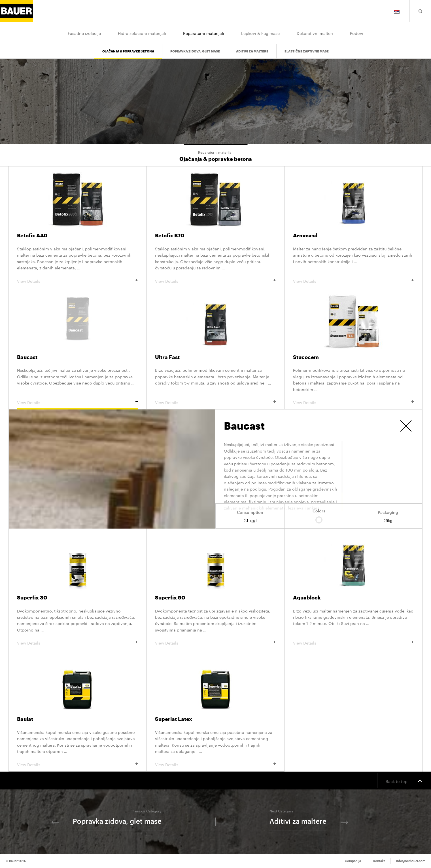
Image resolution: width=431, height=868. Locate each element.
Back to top (404, 781)
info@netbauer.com (411, 861)
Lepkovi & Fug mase (260, 33)
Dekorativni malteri (315, 33)
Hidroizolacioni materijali (142, 33)
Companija (353, 861)
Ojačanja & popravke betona (128, 51)
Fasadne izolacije (84, 33)
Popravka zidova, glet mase (195, 51)
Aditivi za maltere (252, 51)
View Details (77, 281)
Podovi (357, 33)
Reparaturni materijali (204, 33)
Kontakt (379, 861)
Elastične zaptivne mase (307, 51)
